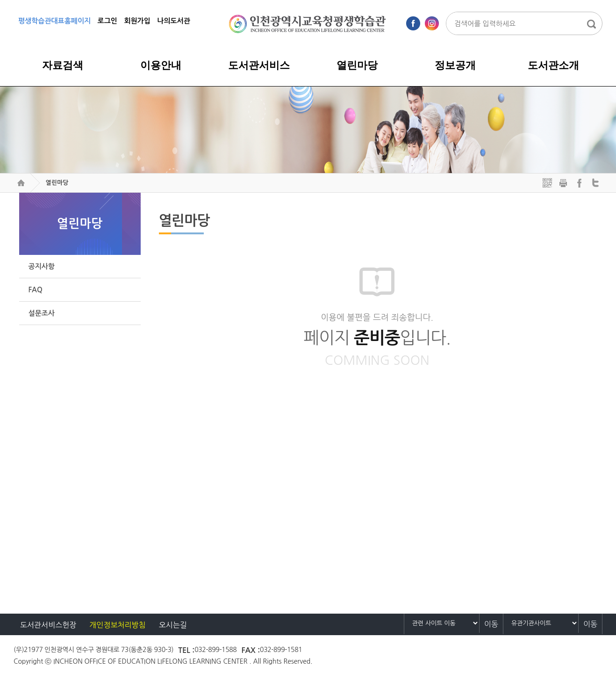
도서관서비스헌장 (48, 625)
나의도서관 (174, 21)
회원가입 (137, 21)
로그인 (107, 21)
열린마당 (57, 183)
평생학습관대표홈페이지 (54, 21)
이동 (491, 624)
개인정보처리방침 (117, 625)
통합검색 (591, 24)
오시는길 (173, 625)
